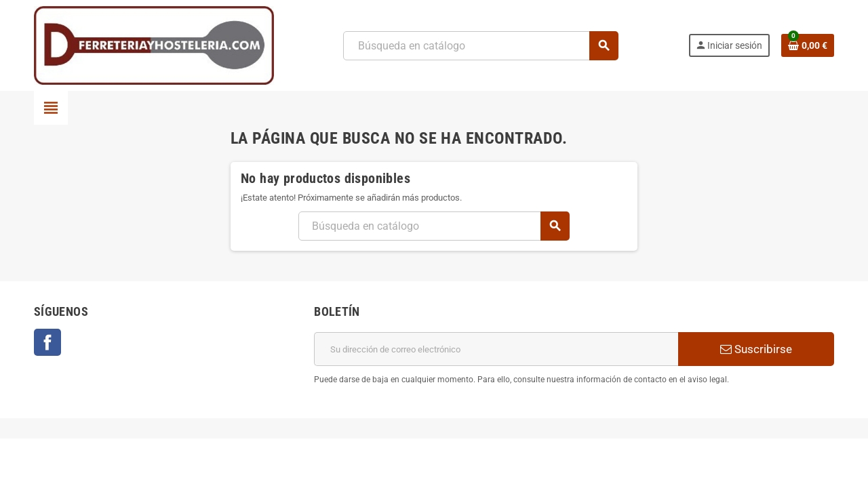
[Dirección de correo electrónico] (496, 349)
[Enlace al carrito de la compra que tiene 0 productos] (808, 45)
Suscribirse (756, 349)
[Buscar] (480, 46)
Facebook (47, 342)
